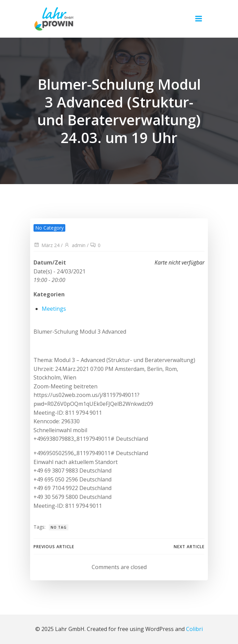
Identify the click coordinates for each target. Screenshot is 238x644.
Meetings (54, 309)
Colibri (194, 629)
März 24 (47, 245)
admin (75, 245)
